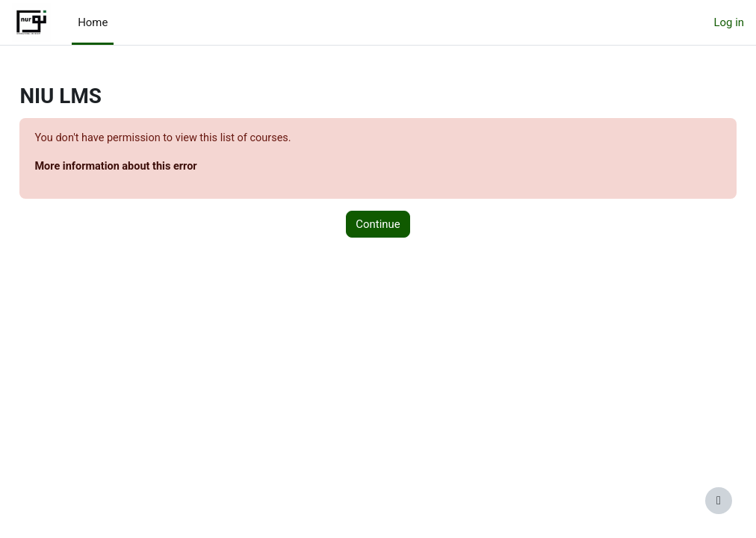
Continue (378, 225)
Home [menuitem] (93, 22)
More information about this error (152, 167)
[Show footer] (719, 501)
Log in (729, 22)
